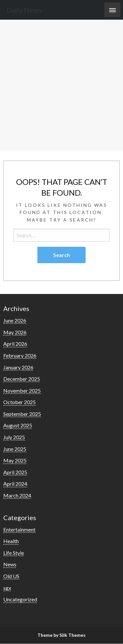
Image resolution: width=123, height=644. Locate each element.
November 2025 (22, 390)
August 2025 (18, 425)
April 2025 (15, 472)
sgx (7, 588)
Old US (11, 576)
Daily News (24, 10)
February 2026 (20, 355)
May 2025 (15, 460)
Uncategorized (20, 599)
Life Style (14, 553)
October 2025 (20, 402)
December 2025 (22, 379)
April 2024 (15, 484)
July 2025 (14, 437)
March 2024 (17, 495)
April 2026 (15, 344)
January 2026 (18, 367)
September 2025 (22, 414)
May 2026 (15, 332)
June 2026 (15, 320)
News (10, 564)
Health (11, 541)
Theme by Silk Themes (61, 635)
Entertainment (19, 529)
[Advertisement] (61, 86)
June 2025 (15, 449)
